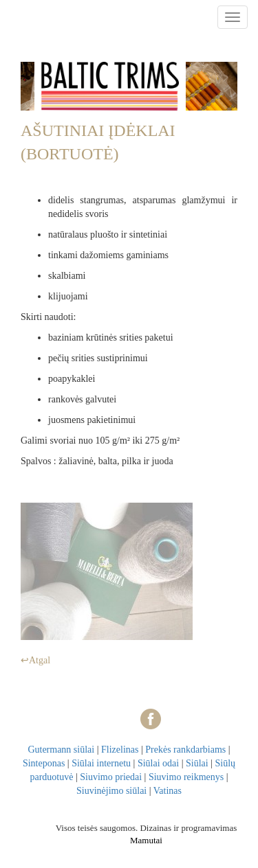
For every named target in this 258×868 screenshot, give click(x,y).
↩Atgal (35, 660)
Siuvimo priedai (111, 777)
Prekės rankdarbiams (185, 750)
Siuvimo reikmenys (186, 777)
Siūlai (197, 763)
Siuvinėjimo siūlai (111, 791)
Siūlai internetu (101, 763)
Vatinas (168, 791)
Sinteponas (44, 763)
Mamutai (146, 840)
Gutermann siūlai (61, 750)
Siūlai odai (158, 763)
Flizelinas (120, 750)
